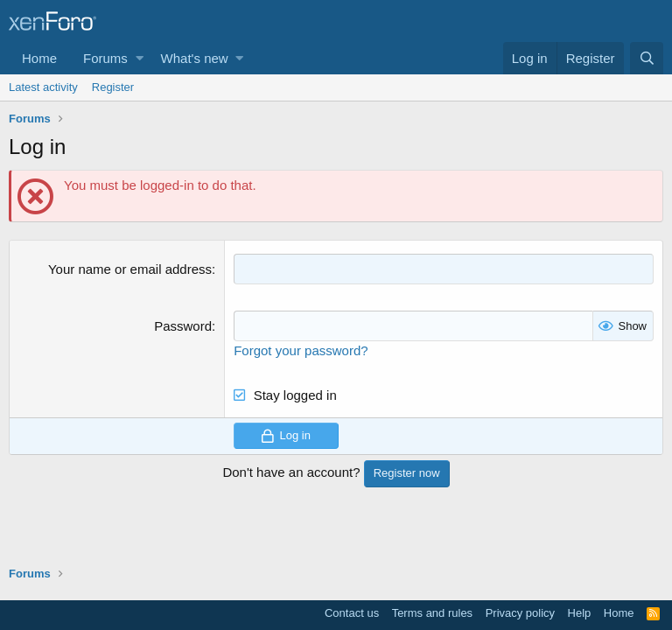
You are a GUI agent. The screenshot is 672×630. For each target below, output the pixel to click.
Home (39, 58)
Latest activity (43, 87)
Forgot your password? (301, 350)
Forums (105, 58)
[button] (140, 58)
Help (580, 613)
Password (183, 326)
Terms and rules (432, 613)
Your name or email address (130, 269)
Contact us (352, 613)
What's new (195, 58)
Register (113, 87)
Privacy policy (520, 613)
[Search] (647, 58)
